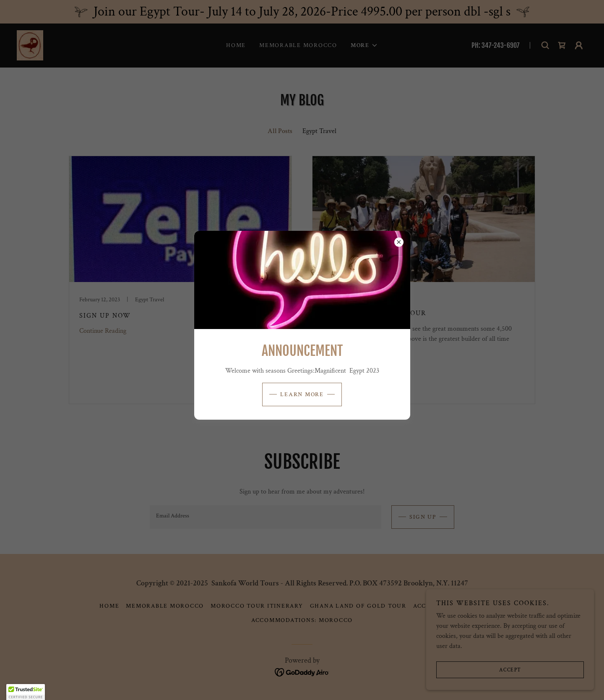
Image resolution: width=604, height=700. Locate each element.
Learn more (302, 394)
